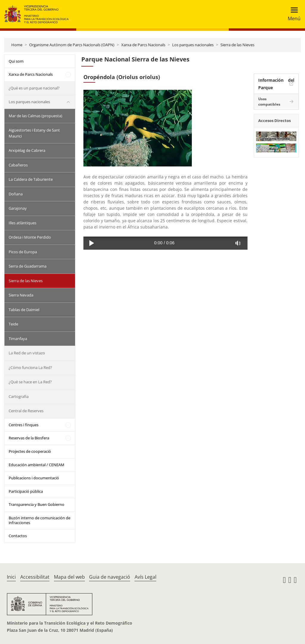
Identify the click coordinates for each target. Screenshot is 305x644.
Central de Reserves (26, 411)
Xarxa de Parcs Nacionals (143, 45)
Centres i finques (24, 425)
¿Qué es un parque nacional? (34, 88)
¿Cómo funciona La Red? (30, 367)
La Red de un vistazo (27, 353)
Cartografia (19, 396)
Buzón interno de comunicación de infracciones (39, 520)
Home (17, 45)
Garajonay (18, 208)
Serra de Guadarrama (28, 266)
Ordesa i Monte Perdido (30, 237)
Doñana (16, 194)
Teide (13, 324)
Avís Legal (146, 577)
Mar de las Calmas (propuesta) (35, 116)
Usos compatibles (269, 102)
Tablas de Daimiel (24, 310)
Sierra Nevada (21, 295)
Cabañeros (18, 165)
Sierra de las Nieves (237, 45)
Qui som (16, 61)
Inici (11, 577)
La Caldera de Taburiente (31, 179)
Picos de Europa (23, 252)
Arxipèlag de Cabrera (27, 150)
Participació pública (26, 491)
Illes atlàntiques (22, 223)
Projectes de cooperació (30, 451)
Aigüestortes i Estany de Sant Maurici (34, 133)
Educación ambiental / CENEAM (36, 465)
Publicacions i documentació (34, 478)
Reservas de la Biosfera (29, 438)
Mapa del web (69, 577)
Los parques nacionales (193, 45)
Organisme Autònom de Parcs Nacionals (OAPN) (72, 45)
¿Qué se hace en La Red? (30, 382)
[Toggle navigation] (292, 14)
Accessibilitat (35, 577)
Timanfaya (18, 339)
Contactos (18, 536)
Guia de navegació (110, 577)
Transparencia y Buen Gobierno (36, 504)
